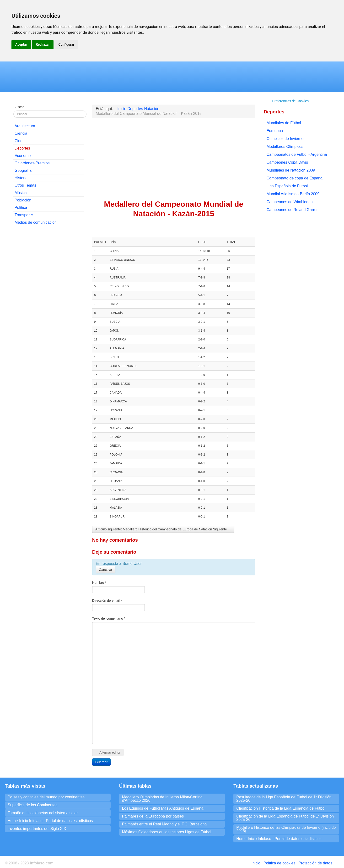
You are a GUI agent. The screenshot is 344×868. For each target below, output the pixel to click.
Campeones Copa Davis (287, 162)
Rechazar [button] (43, 45)
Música (21, 193)
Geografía (23, 170)
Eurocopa (275, 131)
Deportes (22, 148)
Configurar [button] (66, 45)
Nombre (99, 583)
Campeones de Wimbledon (290, 202)
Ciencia (21, 133)
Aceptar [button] (21, 45)
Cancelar (106, 570)
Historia (21, 178)
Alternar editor (108, 752)
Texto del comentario (109, 618)
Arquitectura (25, 126)
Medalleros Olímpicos (285, 147)
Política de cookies (279, 863)
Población (23, 200)
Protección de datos (315, 863)
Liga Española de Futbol (287, 186)
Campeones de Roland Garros (293, 210)
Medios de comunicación (36, 222)
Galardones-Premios (32, 163)
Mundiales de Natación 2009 (291, 170)
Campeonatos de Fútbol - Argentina (297, 154)
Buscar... (20, 107)
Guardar (101, 762)
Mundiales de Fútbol (284, 123)
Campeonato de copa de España (295, 178)
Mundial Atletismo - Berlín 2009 (293, 194)
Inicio (256, 863)
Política (21, 208)
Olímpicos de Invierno (285, 139)
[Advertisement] (48, 303)
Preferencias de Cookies (290, 101)
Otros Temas (25, 185)
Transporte (24, 215)
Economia (23, 156)
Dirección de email (107, 601)
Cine (19, 141)
